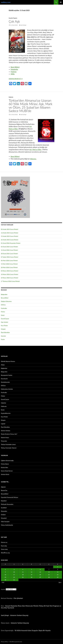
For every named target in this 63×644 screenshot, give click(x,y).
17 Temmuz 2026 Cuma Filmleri (10, 281)
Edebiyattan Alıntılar (7, 389)
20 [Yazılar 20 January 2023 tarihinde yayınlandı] (40, 575)
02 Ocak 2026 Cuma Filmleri (9, 247)
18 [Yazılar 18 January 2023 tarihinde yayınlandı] (23, 575)
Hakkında (4, 406)
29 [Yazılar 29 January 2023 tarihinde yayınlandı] (58, 577)
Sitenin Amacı (5, 437)
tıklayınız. (33, 159)
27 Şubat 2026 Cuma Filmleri (10, 257)
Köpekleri (4, 501)
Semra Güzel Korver (7, 471)
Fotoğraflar (14, 69)
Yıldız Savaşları (5, 522)
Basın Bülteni (15, 67)
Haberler (11, 97)
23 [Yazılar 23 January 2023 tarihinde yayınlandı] (5, 577)
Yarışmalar (4, 441)
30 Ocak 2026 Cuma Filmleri (9, 254)
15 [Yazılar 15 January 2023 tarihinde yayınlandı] (58, 572)
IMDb (13, 74)
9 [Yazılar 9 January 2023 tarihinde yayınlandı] (5, 572)
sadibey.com (6, 2)
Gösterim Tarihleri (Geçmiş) (19, 615)
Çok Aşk (14, 21)
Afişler (3, 365)
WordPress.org (5, 553)
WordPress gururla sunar (16, 642)
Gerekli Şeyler (5, 319)
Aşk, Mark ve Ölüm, (35, 149)
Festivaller (4, 308)
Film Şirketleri (18, 598)
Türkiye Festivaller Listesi (8, 444)
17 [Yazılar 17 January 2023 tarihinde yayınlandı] (14, 575)
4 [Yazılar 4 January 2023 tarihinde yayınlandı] (23, 569)
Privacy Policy (4, 642)
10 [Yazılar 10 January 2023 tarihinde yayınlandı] (14, 572)
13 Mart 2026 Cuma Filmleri (9, 264)
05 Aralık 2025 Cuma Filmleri (10, 229)
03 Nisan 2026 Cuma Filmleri (10, 271)
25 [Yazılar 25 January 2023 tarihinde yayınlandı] (23, 577)
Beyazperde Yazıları (7, 375)
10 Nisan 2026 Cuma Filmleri (10, 274)
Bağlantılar (4, 368)
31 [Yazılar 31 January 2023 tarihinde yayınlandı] (14, 580)
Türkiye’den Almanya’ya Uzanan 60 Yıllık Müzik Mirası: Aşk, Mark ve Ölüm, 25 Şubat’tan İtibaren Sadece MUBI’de (31, 106)
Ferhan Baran (5, 464)
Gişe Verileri (5, 322)
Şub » (60, 582)
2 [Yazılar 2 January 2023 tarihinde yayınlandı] (5, 569)
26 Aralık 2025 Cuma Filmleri (10, 240)
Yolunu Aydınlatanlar (7, 525)
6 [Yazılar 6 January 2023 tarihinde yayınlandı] (40, 569)
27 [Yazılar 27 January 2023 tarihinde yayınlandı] (40, 577)
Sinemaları (4, 511)
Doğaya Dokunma (6, 301)
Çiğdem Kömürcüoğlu (7, 460)
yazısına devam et (16, 79)
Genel (3, 315)
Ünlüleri (3, 515)
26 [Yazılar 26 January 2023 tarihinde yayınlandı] (31, 577)
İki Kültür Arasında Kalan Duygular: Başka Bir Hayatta (33, 630)
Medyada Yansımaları (7, 504)
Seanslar (3, 336)
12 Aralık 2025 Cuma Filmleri (10, 233)
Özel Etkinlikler (5, 332)
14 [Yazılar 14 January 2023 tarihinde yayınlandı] (49, 572)
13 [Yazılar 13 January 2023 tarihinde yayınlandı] (40, 572)
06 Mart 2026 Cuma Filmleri (9, 260)
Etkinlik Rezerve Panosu (8, 361)
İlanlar (3, 410)
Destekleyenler (5, 382)
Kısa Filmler (4, 326)
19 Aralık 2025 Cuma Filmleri (10, 236)
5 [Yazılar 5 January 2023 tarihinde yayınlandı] (32, 569)
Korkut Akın (4, 467)
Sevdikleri (4, 508)
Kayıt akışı (4, 546)
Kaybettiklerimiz (6, 413)
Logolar (3, 424)
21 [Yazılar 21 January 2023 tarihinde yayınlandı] (49, 575)
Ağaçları (3, 487)
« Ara (3, 582)
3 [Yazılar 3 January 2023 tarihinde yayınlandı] (14, 569)
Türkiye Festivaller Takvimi (9, 448)
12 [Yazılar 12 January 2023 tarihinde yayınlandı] (31, 572)
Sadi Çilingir (23, 25)
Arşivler (3, 589)
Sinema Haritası (6, 431)
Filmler (3, 312)
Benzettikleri (5, 298)
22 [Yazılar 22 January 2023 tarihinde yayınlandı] (58, 575)
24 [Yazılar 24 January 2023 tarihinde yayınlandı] (14, 577)
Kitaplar (3, 329)
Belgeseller (4, 294)
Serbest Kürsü (5, 474)
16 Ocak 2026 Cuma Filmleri (9, 250)
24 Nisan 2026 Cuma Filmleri (10, 278)
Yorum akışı (4, 549)
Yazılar (3, 339)
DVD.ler (3, 305)
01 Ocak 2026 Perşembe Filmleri (11, 243)
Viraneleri (4, 518)
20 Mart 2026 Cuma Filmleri (9, 267)
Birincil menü (61, 2)
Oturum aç (4, 542)
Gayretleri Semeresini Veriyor (10, 497)
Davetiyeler (4, 379)
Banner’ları (4, 490)
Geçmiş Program (13, 18)
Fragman (14, 72)
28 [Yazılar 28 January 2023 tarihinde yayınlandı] (49, 577)
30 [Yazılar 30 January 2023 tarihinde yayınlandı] (5, 580)
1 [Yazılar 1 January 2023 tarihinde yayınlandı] (58, 567)
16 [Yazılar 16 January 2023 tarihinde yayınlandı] (5, 575)
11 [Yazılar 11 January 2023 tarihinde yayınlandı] (23, 572)
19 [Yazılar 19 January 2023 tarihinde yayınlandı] (31, 575)
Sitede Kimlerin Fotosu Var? (9, 434)
